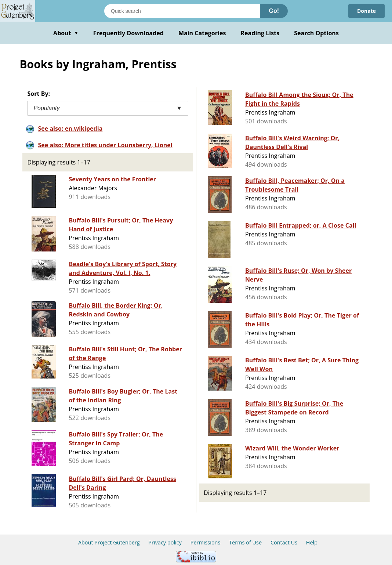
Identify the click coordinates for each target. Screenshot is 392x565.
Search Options (316, 33)
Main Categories (202, 33)
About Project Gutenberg (109, 542)
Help (312, 542)
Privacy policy (165, 542)
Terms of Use (245, 542)
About (66, 33)
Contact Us (284, 542)
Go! (274, 11)
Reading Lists (260, 33)
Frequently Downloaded (128, 33)
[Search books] (182, 11)
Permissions (206, 542)
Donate (366, 11)
